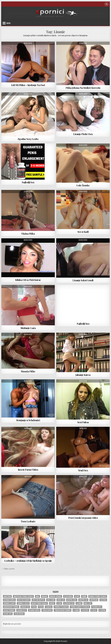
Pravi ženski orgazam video (83, 518)
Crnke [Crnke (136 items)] (84, 596)
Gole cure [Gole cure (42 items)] (51, 600)
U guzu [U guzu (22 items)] (94, 610)
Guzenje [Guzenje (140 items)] (103, 600)
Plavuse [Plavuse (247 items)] (49, 607)
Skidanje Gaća (28, 328)
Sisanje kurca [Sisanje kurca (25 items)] (34, 610)
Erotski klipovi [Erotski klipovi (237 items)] (38, 600)
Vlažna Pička (28, 234)
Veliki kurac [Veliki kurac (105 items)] (19, 614)
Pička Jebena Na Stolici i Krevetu (83, 88)
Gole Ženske (83, 185)
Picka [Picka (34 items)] (34, 607)
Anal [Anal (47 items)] (37, 596)
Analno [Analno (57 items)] (45, 596)
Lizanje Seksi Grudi (83, 280)
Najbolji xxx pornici (12, 624)
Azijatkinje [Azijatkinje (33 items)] (68, 596)
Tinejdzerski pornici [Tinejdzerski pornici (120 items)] (63, 610)
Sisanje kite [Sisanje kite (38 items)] (22, 610)
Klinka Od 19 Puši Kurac (28, 280)
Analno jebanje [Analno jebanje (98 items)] (56, 596)
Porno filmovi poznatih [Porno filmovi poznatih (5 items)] (80, 607)
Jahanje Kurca (83, 375)
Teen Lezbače (28, 521)
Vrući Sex (83, 470)
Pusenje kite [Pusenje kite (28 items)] (97, 607)
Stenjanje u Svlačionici (28, 420)
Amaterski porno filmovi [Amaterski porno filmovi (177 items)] (23, 596)
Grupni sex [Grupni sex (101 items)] (83, 600)
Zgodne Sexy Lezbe (28, 139)
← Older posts (8, 569)
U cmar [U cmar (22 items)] (76, 610)
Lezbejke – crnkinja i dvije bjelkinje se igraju (28, 561)
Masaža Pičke (28, 371)
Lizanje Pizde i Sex (83, 134)
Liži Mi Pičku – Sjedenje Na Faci (28, 85)
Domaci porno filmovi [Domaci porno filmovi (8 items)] (98, 596)
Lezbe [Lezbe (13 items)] (59, 603)
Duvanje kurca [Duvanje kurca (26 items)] (9, 600)
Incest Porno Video (28, 470)
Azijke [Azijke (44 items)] (77, 596)
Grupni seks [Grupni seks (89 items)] (72, 600)
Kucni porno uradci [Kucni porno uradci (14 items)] (39, 603)
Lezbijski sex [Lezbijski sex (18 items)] (69, 603)
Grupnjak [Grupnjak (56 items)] (94, 600)
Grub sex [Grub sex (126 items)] (61, 600)
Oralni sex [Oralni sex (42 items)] (25, 607)
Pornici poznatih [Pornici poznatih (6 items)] (61, 607)
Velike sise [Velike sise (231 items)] (8, 614)
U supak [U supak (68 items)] (102, 610)
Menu (9, 23)
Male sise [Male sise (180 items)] (88, 603)
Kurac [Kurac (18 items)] (52, 603)
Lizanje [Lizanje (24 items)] (79, 603)
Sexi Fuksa (83, 422)
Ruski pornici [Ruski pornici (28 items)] (9, 610)
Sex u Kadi (83, 232)
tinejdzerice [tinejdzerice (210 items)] (47, 610)
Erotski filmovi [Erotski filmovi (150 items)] (24, 600)
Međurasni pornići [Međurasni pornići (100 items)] (11, 607)
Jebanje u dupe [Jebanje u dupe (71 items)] (9, 603)
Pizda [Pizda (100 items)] (41, 607)
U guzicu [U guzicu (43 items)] (85, 610)
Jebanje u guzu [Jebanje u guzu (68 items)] (23, 603)
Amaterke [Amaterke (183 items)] (7, 596)
